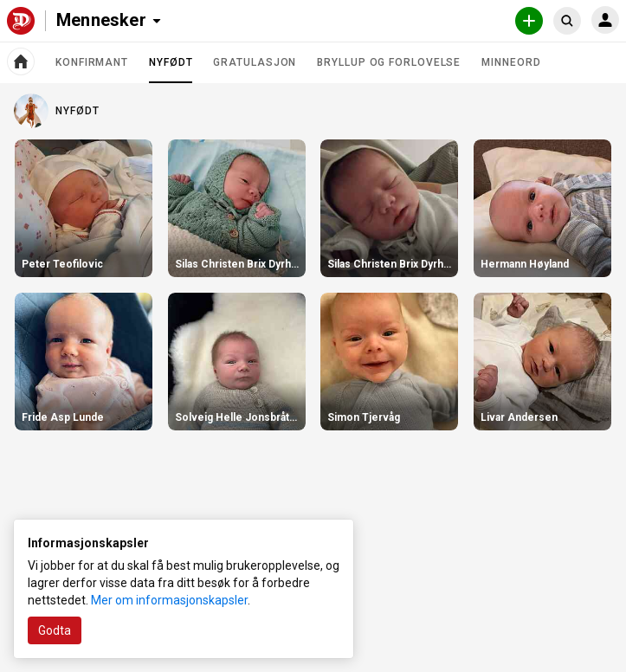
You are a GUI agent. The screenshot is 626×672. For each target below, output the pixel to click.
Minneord (511, 62)
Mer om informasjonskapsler (169, 600)
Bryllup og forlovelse (389, 62)
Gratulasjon (255, 62)
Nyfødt (171, 69)
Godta (55, 630)
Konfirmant (92, 62)
